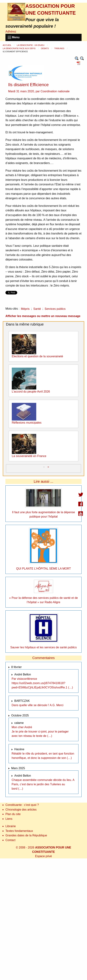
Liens (9, 819)
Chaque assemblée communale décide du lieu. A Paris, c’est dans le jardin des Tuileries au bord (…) (43, 784)
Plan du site (13, 814)
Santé (37, 309)
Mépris (25, 309)
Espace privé (44, 856)
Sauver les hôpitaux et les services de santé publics (43, 647)
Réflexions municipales (27, 423)
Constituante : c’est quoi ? (22, 805)
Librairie (11, 826)
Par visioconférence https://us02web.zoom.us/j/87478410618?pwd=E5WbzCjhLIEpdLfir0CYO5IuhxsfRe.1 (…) (42, 683)
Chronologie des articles (21, 810)
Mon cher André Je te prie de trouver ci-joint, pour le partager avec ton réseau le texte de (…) (40, 732)
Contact (10, 840)
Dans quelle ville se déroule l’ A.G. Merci (38, 705)
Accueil (7, 45)
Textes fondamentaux (19, 831)
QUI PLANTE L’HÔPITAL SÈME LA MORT (43, 569)
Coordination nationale (55, 91)
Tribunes (60, 48)
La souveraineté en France (29, 456)
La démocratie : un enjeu (31, 45)
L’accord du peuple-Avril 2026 (31, 392)
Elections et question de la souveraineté (37, 356)
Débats (45, 48)
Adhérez (11, 32)
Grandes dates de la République (26, 835)
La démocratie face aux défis (19, 48)
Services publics (55, 309)
